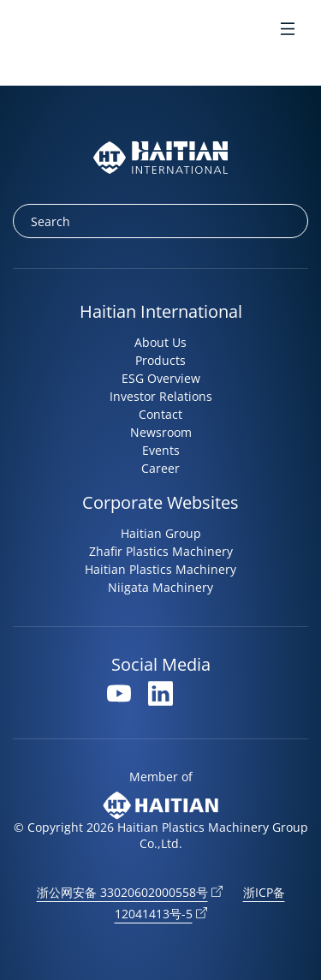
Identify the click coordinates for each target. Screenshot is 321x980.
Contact (160, 414)
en (24, 30)
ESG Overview (161, 378)
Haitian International (161, 311)
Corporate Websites (160, 502)
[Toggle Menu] (288, 30)
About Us (160, 342)
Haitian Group (161, 533)
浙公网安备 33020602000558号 (122, 892)
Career (160, 468)
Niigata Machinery (160, 587)
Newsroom (161, 432)
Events (161, 450)
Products (160, 360)
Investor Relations (161, 396)
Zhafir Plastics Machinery (161, 551)
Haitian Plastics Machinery (160, 569)
